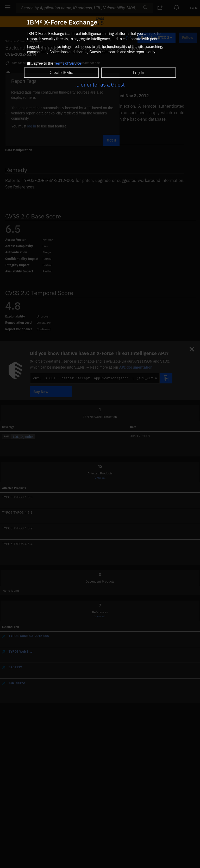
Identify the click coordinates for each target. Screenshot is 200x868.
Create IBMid (61, 73)
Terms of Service (68, 63)
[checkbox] (29, 64)
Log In (138, 73)
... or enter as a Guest (100, 85)
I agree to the (56, 64)
